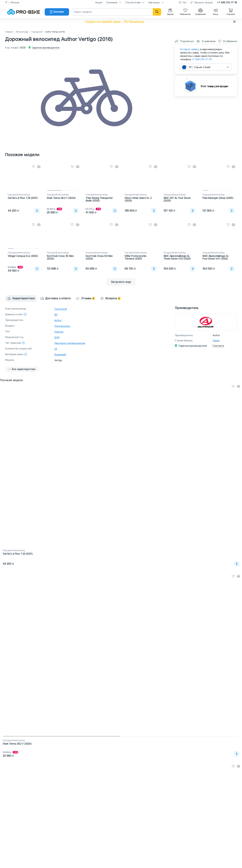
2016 (57, 338)
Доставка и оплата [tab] (56, 298)
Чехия (216, 341)
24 (56, 349)
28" (56, 315)
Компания (112, 3)
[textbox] (206, 67)
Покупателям (133, 3)
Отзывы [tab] (86, 298)
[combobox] (206, 67)
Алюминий (60, 355)
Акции (99, 3)
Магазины (154, 3)
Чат (184, 3)
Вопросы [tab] (111, 298)
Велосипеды (22, 32)
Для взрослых (62, 326)
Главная (9, 32)
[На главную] (24, 12)
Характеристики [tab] (21, 298)
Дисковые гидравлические (70, 343)
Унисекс (59, 332)
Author (58, 320)
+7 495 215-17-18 (227, 3)
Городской (37, 32)
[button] (121, 22)
